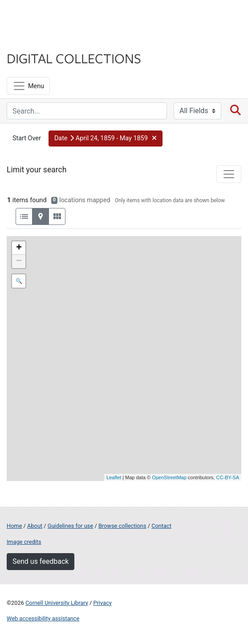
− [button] (19, 261)
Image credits (24, 542)
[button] (106, 139)
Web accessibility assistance (43, 618)
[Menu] (28, 86)
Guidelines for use (70, 526)
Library (33, 41)
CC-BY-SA (228, 477)
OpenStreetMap (169, 477)
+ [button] (19, 248)
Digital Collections (74, 58)
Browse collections (122, 526)
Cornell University (51, 17)
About (35, 526)
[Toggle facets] (229, 174)
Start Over (27, 138)
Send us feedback (41, 561)
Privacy (102, 603)
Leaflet (114, 477)
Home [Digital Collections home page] (14, 526)
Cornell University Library (57, 603)
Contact (161, 526)
